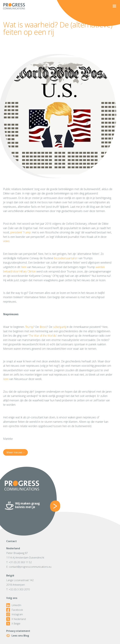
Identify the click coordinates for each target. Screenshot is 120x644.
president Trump (21, 232)
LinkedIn (14, 605)
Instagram (15, 614)
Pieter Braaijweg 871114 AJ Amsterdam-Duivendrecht (25, 555)
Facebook (15, 610)
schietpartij (60, 327)
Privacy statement (18, 631)
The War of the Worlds (42, 335)
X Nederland (16, 619)
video (6, 241)
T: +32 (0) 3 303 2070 (18, 589)
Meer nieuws (15, 452)
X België (13, 624)
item (24, 267)
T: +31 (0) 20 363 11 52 (19, 562)
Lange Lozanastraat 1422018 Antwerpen (20, 582)
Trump (29, 327)
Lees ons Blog (18, 635)
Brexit (43, 327)
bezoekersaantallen (66, 258)
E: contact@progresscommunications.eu (29, 567)
